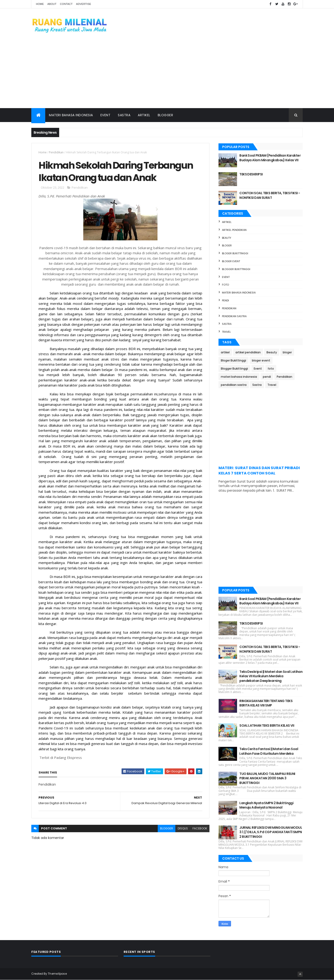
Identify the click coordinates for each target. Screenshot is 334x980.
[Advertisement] (167, 73)
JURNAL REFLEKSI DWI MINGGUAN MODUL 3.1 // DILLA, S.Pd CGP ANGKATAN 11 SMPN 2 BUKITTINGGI (271, 832)
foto (225, 285)
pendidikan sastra (234, 316)
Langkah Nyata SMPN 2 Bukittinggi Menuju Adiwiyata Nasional (266, 805)
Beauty (227, 238)
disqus (183, 828)
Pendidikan (56, 152)
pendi (225, 300)
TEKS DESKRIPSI (251, 174)
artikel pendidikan (234, 230)
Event (106, 115)
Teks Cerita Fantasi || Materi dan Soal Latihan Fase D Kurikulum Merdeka (269, 751)
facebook (200, 828)
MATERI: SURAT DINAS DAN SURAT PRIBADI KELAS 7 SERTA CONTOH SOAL (259, 471)
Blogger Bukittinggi (236, 269)
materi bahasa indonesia (239, 293)
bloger (227, 245)
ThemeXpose (57, 974)
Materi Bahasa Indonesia (71, 115)
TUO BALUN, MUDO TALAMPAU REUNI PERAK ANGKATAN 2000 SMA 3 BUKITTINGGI (267, 778)
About (52, 4)
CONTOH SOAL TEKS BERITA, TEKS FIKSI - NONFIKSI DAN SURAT (270, 195)
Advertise (84, 4)
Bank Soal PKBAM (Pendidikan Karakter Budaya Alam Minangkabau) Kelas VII (270, 158)
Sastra (124, 115)
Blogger (165, 115)
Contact (66, 4)
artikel (227, 222)
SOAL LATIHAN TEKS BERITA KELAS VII (267, 725)
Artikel (144, 115)
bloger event (231, 261)
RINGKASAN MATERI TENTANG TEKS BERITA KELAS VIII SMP (266, 703)
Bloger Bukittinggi (235, 253)
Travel (226, 332)
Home (40, 4)
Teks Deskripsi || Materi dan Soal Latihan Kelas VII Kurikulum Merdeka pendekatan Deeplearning (271, 676)
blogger (167, 828)
